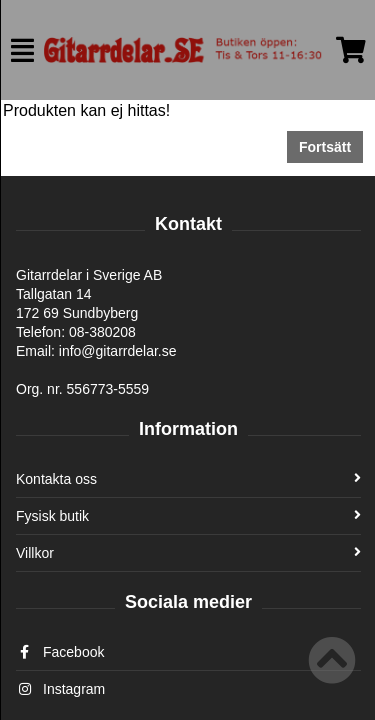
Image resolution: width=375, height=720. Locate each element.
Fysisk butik (188, 516)
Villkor (188, 553)
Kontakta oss (188, 479)
